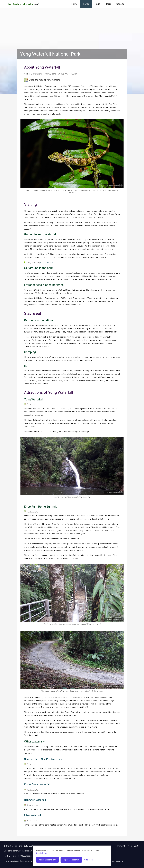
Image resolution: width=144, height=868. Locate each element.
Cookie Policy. (42, 853)
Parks (86, 4)
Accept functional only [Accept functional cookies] (47, 860)
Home (74, 4)
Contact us (136, 846)
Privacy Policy (123, 846)
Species (120, 4)
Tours (97, 4)
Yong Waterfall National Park (50, 54)
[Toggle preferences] (89, 860)
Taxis (108, 4)
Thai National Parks (23, 5)
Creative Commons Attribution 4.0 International (121, 186)
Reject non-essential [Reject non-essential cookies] (71, 860)
